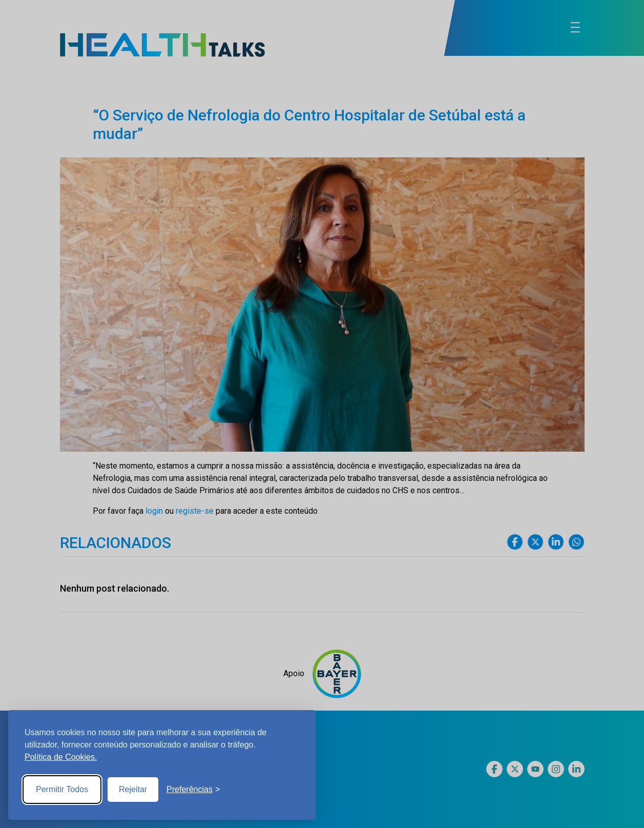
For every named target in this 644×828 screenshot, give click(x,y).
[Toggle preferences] (193, 790)
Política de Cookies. (61, 757)
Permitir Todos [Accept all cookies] (62, 789)
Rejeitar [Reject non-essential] (133, 789)
